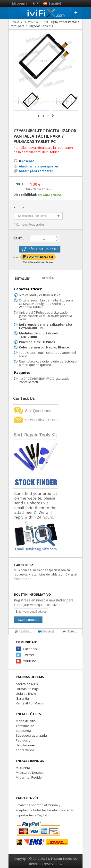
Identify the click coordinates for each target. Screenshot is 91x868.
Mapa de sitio (26, 721)
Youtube (30, 661)
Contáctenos (25, 750)
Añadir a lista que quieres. (39, 166)
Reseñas (27, 161)
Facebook (31, 649)
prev (38, 116)
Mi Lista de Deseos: (30, 773)
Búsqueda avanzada (31, 735)
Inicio (16, 22)
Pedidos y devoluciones (26, 743)
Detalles (22, 279)
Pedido (37, 777)
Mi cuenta (20, 4)
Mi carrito (23, 777)
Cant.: (19, 238)
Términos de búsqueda (25, 728)
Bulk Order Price (37, 189)
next (53, 116)
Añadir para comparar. (37, 171)
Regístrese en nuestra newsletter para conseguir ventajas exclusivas (44, 602)
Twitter (29, 655)
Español (52, 4)
